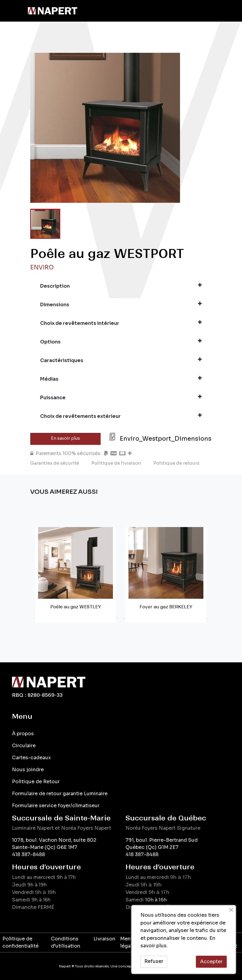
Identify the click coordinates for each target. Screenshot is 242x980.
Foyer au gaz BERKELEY (166, 607)
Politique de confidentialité (21, 942)
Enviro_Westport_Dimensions (166, 439)
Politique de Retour (36, 782)
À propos (23, 734)
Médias (121, 379)
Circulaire (24, 746)
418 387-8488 (28, 854)
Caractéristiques (121, 360)
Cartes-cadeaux (31, 758)
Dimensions (121, 304)
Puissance (121, 397)
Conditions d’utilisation (66, 942)
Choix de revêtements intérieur (121, 323)
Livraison (104, 939)
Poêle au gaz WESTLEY (76, 607)
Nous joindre (28, 770)
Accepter (211, 962)
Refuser (154, 961)
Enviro (42, 267)
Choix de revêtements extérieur (121, 416)
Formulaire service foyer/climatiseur (56, 806)
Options (121, 342)
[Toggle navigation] (13, 11)
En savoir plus (65, 438)
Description (121, 286)
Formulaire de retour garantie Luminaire (60, 794)
